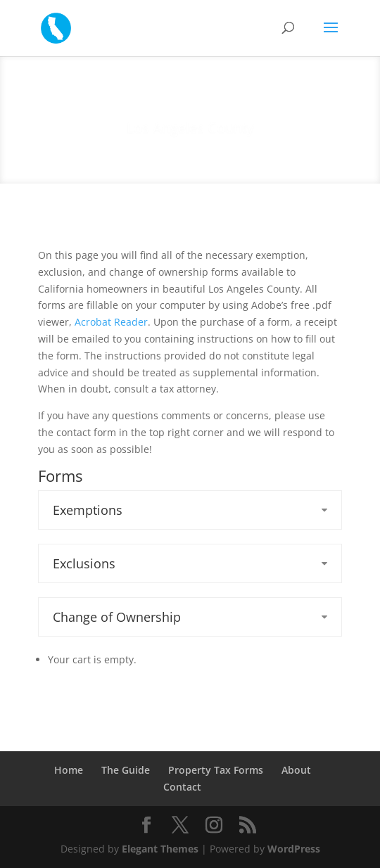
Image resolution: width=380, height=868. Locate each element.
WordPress (294, 849)
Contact (182, 787)
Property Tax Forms (216, 770)
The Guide (126, 770)
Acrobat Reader (111, 322)
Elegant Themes (160, 849)
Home (69, 770)
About (296, 770)
